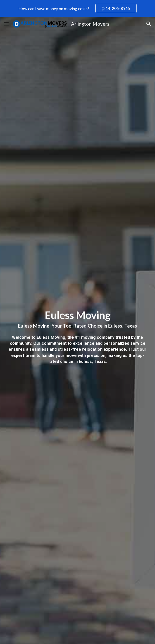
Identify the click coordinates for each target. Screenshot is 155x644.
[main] (78, 339)
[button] (6, 24)
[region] (77, 8)
